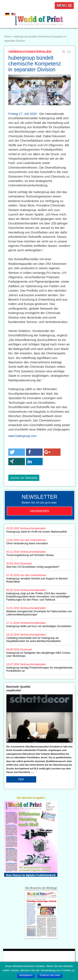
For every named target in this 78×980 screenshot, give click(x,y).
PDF (21, 779)
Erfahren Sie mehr (50, 975)
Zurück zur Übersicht (24, 478)
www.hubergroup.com (22, 436)
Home (8, 37)
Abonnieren (40, 511)
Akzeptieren (26, 975)
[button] (17, 452)
